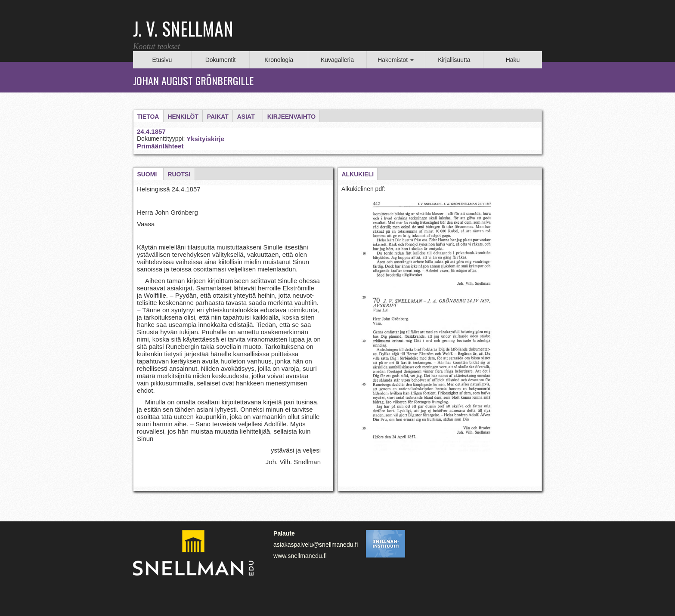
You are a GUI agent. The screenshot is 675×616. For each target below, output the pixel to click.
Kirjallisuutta (454, 60)
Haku (513, 60)
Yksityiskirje (205, 139)
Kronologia (279, 60)
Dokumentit (221, 60)
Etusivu (162, 60)
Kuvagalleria (337, 60)
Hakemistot (396, 60)
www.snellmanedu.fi (300, 556)
